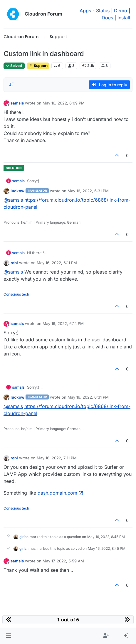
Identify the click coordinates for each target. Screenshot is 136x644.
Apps (85, 11)
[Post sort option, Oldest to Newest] (11, 85)
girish (24, 537)
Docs (107, 18)
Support (38, 66)
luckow (17, 191)
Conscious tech (16, 294)
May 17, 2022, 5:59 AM (63, 561)
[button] (8, 636)
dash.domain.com (60, 493)
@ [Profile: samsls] (13, 200)
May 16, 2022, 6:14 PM (63, 323)
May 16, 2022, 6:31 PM (88, 191)
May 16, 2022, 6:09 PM (64, 103)
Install (124, 18)
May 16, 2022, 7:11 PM (57, 458)
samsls (17, 103)
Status (103, 11)
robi (14, 263)
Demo (121, 11)
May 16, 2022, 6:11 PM (57, 263)
